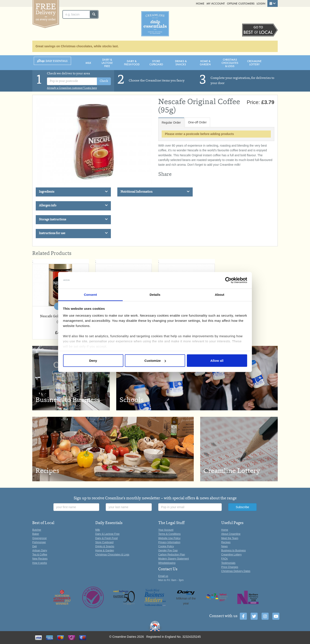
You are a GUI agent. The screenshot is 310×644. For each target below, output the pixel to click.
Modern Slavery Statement (174, 559)
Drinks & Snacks (181, 63)
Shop (52, 61)
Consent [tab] (91, 294)
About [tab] (220, 294)
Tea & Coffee (40, 555)
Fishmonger (39, 542)
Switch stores (260, 30)
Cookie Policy (166, 546)
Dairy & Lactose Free (107, 63)
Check (104, 81)
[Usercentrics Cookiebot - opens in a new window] (228, 280)
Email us (163, 576)
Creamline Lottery (254, 63)
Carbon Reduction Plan (172, 555)
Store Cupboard (156, 63)
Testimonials (228, 563)
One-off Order (197, 122)
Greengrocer (40, 538)
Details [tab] (155, 294)
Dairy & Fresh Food (132, 63)
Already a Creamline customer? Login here (72, 88)
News (225, 546)
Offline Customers (241, 3)
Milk (88, 63)
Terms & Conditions (169, 534)
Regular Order (171, 123)
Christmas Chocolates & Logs (230, 63)
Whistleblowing (167, 563)
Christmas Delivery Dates (236, 571)
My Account (216, 3)
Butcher (37, 530)
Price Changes (230, 567)
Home (200, 3)
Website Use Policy (169, 538)
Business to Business (234, 550)
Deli (35, 546)
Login (261, 3)
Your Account (166, 530)
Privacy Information (169, 542)
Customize (155, 361)
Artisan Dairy (40, 550)
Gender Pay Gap (168, 550)
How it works (40, 563)
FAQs (225, 559)
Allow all (217, 361)
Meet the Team (230, 538)
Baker (36, 534)
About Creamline (231, 534)
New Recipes (40, 559)
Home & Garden (205, 63)
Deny (93, 361)
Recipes (226, 542)
